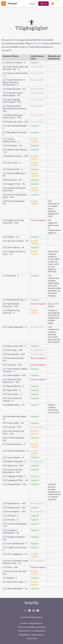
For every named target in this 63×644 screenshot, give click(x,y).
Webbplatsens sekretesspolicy (31, 635)
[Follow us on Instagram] (34, 611)
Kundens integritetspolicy (32, 623)
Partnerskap (31, 638)
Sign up (43, 4)
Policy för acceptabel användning (32, 627)
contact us (38, 43)
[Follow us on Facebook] (30, 611)
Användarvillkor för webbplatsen (31, 631)
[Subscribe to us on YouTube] (38, 611)
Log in (32, 4)
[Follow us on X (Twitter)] (25, 611)
